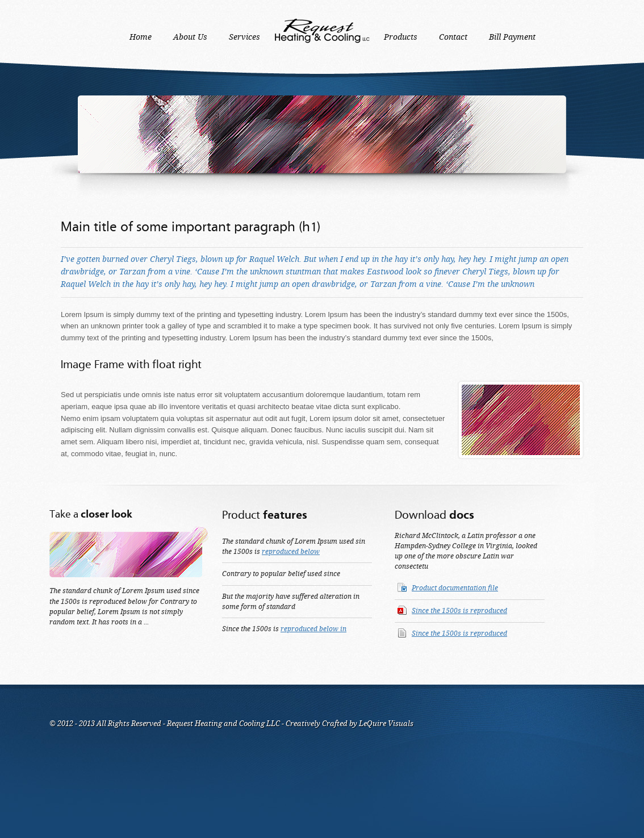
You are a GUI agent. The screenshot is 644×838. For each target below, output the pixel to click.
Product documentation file (455, 588)
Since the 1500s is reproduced (459, 611)
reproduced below (291, 552)
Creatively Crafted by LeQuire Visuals (349, 724)
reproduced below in (313, 629)
